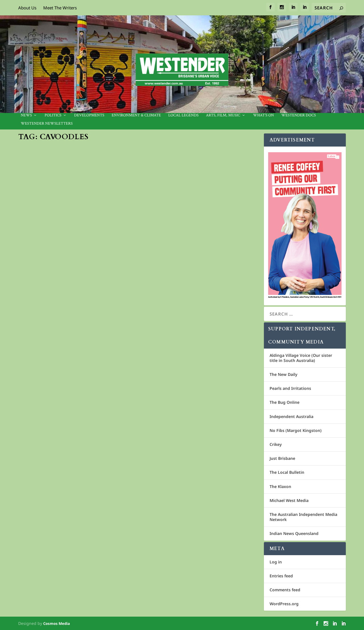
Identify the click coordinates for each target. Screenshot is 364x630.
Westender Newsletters (47, 124)
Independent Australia (291, 416)
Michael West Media (289, 500)
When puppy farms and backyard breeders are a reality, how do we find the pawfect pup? (74, 230)
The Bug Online (285, 402)
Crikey (276, 444)
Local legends (183, 115)
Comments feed (285, 590)
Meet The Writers (60, 8)
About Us (27, 8)
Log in (276, 562)
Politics (53, 115)
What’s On (264, 115)
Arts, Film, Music (223, 115)
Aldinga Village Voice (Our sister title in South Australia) (301, 358)
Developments (89, 115)
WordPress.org (284, 604)
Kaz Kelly (35, 245)
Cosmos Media (57, 623)
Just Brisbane (282, 458)
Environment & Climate (136, 115)
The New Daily (284, 374)
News (26, 115)
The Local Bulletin (287, 472)
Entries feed (281, 576)
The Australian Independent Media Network (303, 517)
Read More (40, 275)
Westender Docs (298, 115)
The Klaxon (280, 486)
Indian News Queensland (294, 533)
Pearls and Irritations (290, 388)
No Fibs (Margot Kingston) (296, 430)
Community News (79, 245)
